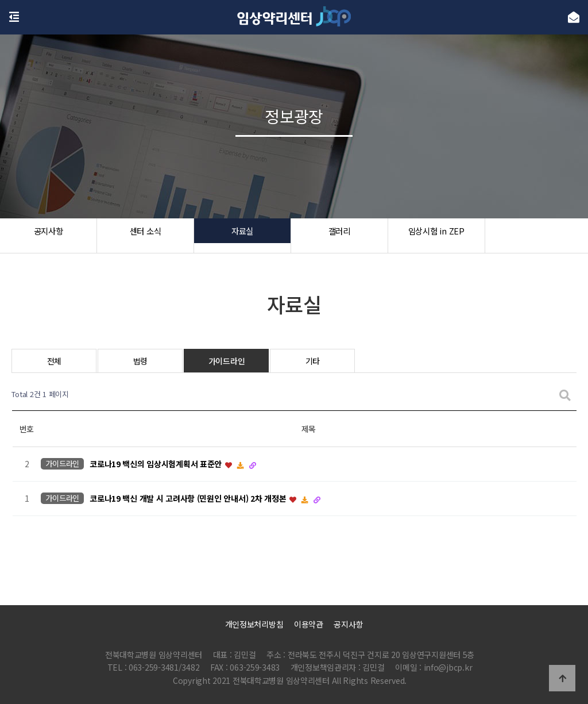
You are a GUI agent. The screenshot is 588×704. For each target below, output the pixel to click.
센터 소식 (146, 236)
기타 (313, 361)
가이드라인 (227, 361)
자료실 (242, 236)
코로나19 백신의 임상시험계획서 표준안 (157, 464)
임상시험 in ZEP (436, 236)
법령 (140, 361)
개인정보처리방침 (254, 624)
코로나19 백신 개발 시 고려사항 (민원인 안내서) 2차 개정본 (189, 499)
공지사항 (49, 236)
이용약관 (309, 624)
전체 (54, 361)
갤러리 (339, 236)
